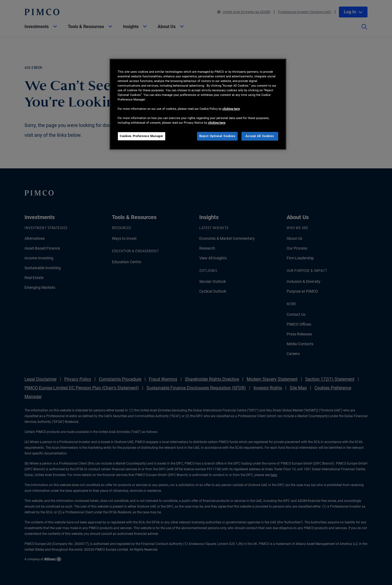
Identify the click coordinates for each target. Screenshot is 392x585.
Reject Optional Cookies (217, 136)
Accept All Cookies (260, 136)
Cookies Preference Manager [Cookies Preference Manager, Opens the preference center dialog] (142, 136)
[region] (198, 104)
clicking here (231, 109)
